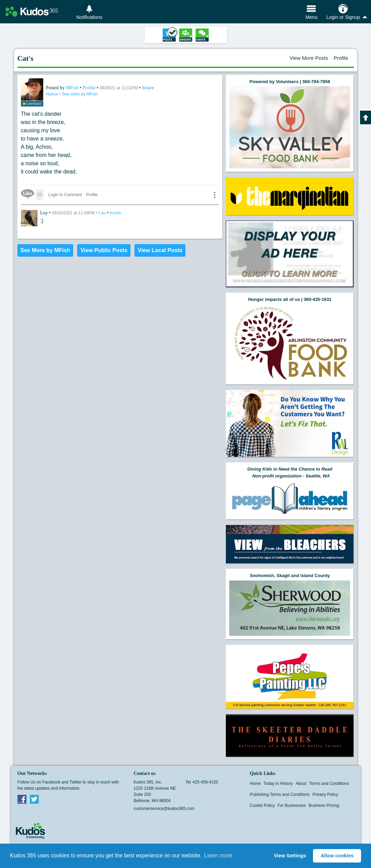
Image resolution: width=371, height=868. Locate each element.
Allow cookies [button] (337, 856)
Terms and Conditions (329, 784)
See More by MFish (45, 250)
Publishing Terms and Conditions (280, 794)
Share (148, 88)
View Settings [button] (290, 856)
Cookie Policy (262, 805)
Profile (341, 58)
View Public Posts (104, 250)
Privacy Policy (325, 794)
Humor (53, 94)
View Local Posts (160, 250)
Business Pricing (324, 805)
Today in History (278, 784)
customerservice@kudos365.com (164, 809)
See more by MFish (80, 94)
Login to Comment (65, 195)
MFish (73, 88)
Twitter (34, 799)
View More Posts (309, 58)
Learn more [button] (218, 855)
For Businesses (292, 805)
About (301, 784)
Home (255, 784)
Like (103, 213)
